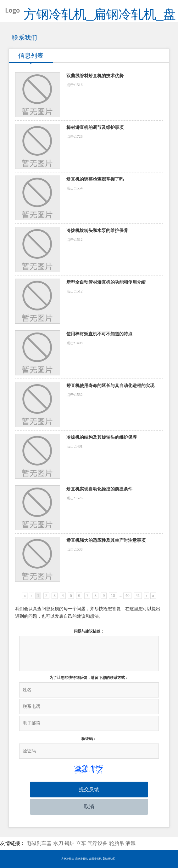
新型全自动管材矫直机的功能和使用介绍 (106, 282)
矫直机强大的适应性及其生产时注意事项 (106, 540)
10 (113, 596)
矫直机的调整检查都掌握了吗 (95, 179)
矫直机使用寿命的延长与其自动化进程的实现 (110, 386)
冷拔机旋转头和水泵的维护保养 (97, 231)
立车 (81, 843)
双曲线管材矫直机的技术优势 (95, 76)
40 (127, 596)
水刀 (58, 843)
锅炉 (70, 843)
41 (138, 596)
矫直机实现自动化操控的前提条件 (99, 489)
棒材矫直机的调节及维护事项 (95, 127)
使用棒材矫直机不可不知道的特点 (99, 334)
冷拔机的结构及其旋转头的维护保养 (102, 437)
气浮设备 (97, 843)
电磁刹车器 (39, 843)
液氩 (131, 843)
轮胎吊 (117, 843)
